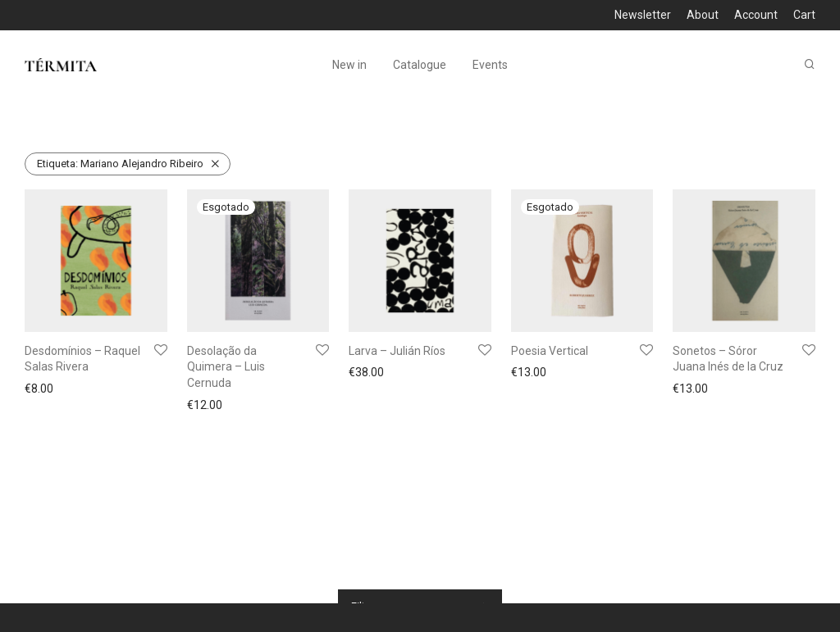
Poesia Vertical (550, 351)
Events (490, 66)
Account (756, 15)
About (703, 15)
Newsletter (643, 15)
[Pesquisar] (810, 65)
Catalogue (420, 66)
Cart (804, 15)
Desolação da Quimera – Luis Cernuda (226, 367)
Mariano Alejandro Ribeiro (120, 164)
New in (349, 66)
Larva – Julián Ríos (397, 351)
